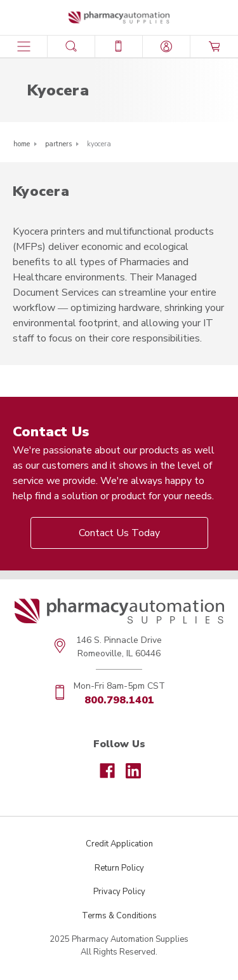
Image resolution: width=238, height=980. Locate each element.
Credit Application (119, 844)
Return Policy (119, 868)
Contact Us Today (119, 533)
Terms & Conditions (119, 916)
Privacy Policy (119, 892)
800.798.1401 (119, 700)
